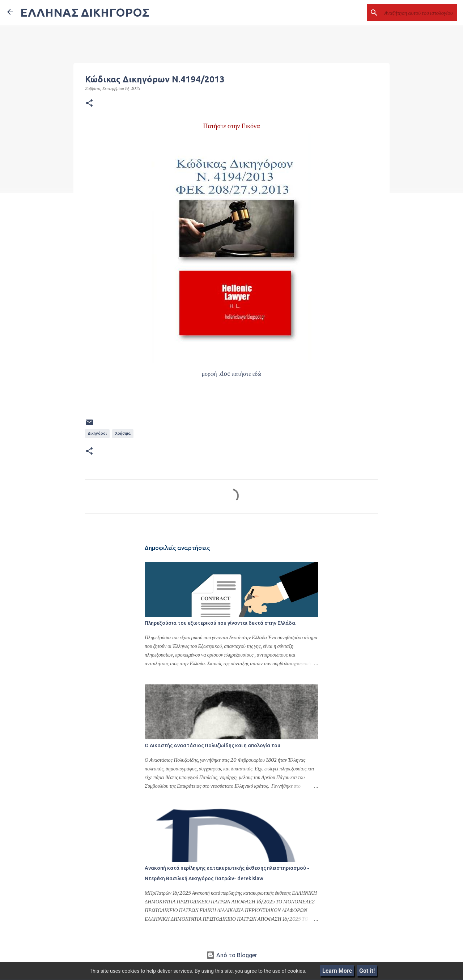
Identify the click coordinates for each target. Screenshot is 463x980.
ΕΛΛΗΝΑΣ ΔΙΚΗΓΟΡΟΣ (85, 12)
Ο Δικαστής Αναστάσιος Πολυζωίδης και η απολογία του (213, 745)
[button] (89, 103)
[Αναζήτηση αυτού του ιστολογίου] (419, 13)
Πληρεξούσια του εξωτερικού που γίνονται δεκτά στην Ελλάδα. (220, 623)
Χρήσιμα (123, 433)
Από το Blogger (232, 955)
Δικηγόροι (97, 433)
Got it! (367, 971)
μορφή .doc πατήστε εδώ (232, 374)
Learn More (337, 971)
